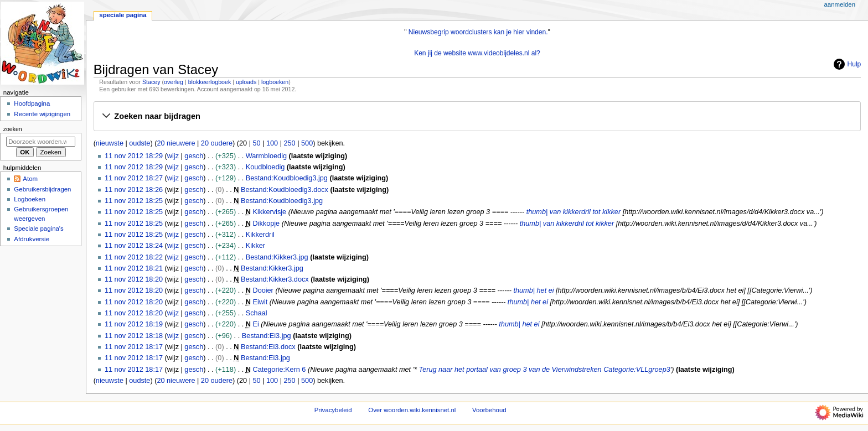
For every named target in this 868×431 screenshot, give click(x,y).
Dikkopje (266, 224)
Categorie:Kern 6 (279, 370)
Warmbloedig (266, 156)
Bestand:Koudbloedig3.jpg (287, 178)
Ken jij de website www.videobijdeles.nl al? (477, 53)
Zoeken (13, 129)
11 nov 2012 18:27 (134, 178)
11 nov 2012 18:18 (134, 336)
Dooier (263, 290)
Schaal (257, 313)
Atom (30, 179)
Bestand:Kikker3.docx (275, 279)
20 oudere (217, 143)
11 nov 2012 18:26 (134, 190)
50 (256, 143)
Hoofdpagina (32, 103)
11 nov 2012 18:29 (134, 156)
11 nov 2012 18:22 (134, 257)
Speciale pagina (123, 15)
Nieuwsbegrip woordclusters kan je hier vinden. (478, 32)
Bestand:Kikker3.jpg (277, 257)
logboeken (275, 82)
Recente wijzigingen (42, 114)
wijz (173, 156)
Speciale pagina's (38, 229)
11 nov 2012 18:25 (134, 201)
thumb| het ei (533, 290)
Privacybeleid (333, 410)
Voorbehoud (489, 410)
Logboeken (30, 199)
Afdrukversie (32, 239)
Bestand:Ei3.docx (268, 347)
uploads (246, 82)
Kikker (255, 246)
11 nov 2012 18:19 (134, 324)
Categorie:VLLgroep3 (637, 370)
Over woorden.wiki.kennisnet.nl (412, 410)
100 (272, 143)
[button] (477, 117)
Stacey (151, 82)
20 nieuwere (176, 143)
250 (290, 143)
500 (307, 143)
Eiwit (260, 302)
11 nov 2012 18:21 (134, 268)
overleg (174, 82)
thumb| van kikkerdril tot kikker (573, 212)
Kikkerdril (260, 235)
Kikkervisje (269, 212)
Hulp (846, 64)
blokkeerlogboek (210, 82)
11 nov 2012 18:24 (134, 246)
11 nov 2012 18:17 (134, 347)
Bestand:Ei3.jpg (267, 336)
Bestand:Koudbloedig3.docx (285, 190)
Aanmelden (839, 4)
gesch (194, 156)
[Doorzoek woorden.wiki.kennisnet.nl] (41, 142)
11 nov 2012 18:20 (134, 279)
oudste (139, 143)
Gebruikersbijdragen (42, 189)
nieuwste (110, 143)
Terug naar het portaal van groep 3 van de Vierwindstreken (510, 370)
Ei (255, 324)
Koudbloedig (265, 167)
